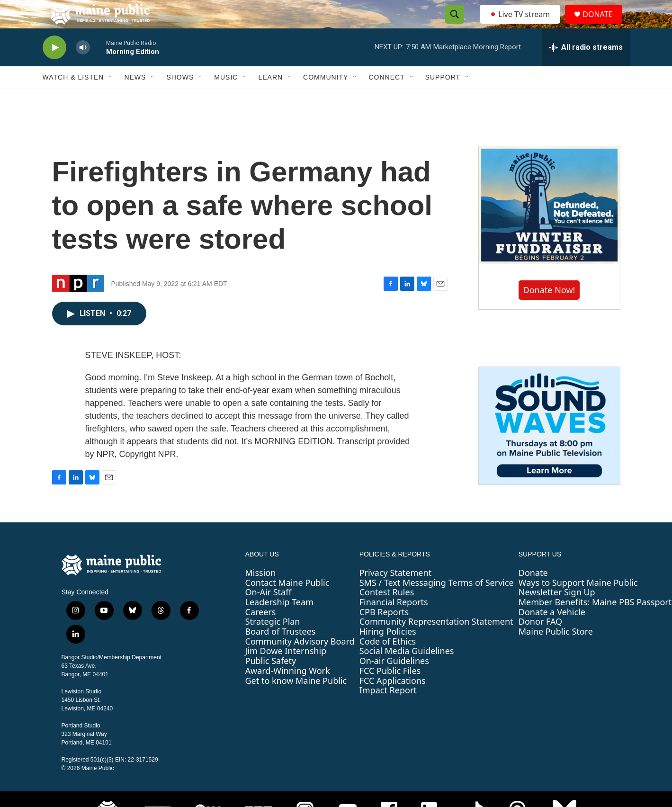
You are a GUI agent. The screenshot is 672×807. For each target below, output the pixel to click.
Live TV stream (521, 25)
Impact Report (388, 711)
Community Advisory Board (300, 663)
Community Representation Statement (436, 643)
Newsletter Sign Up (557, 613)
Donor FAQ (540, 643)
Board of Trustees (281, 653)
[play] (54, 69)
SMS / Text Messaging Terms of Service (437, 604)
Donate (533, 594)
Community (326, 99)
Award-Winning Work (288, 692)
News (135, 99)
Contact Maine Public (287, 604)
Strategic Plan (273, 643)
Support (443, 99)
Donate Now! (549, 311)
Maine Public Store (556, 653)
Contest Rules (387, 613)
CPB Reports (384, 633)
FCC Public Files (390, 692)
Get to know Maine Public (296, 702)
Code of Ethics (388, 663)
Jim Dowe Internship (286, 672)
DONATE (603, 25)
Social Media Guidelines (407, 672)
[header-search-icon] (452, 25)
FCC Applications (393, 702)
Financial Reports (394, 623)
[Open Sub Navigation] (111, 99)
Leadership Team (279, 623)
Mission (261, 594)
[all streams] (586, 69)
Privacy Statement (395, 594)
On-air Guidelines (394, 682)
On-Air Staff (269, 613)
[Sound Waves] (549, 447)
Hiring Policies (388, 653)
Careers (261, 633)
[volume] (83, 69)
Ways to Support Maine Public (578, 604)
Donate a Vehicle (552, 633)
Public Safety (271, 682)
